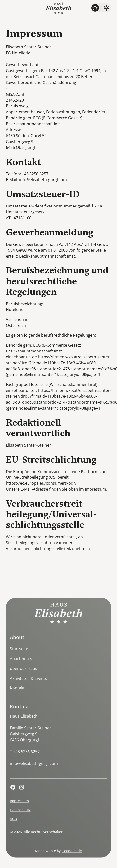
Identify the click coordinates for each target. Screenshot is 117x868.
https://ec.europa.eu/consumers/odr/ (41, 483)
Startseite (19, 654)
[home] (59, 8)
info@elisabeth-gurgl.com (34, 769)
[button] (9, 8)
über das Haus (24, 674)
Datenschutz (20, 815)
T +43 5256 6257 (25, 757)
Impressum (19, 806)
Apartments (21, 664)
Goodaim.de (72, 856)
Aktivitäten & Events (29, 683)
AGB (13, 824)
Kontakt (17, 693)
